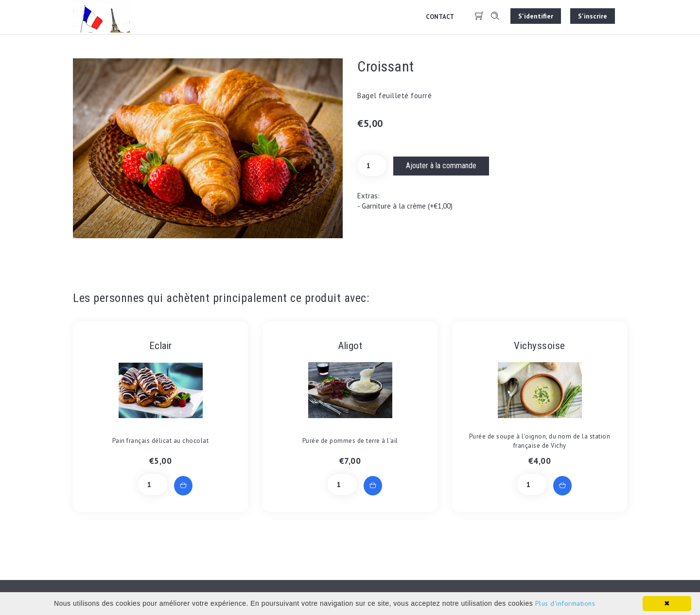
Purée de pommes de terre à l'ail (350, 441)
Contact (440, 17)
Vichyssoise (540, 346)
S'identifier (536, 16)
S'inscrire (593, 16)
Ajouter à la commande (441, 166)
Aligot (350, 346)
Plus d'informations (565, 603)
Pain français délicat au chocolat (161, 441)
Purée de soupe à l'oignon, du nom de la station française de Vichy (540, 441)
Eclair (161, 346)
